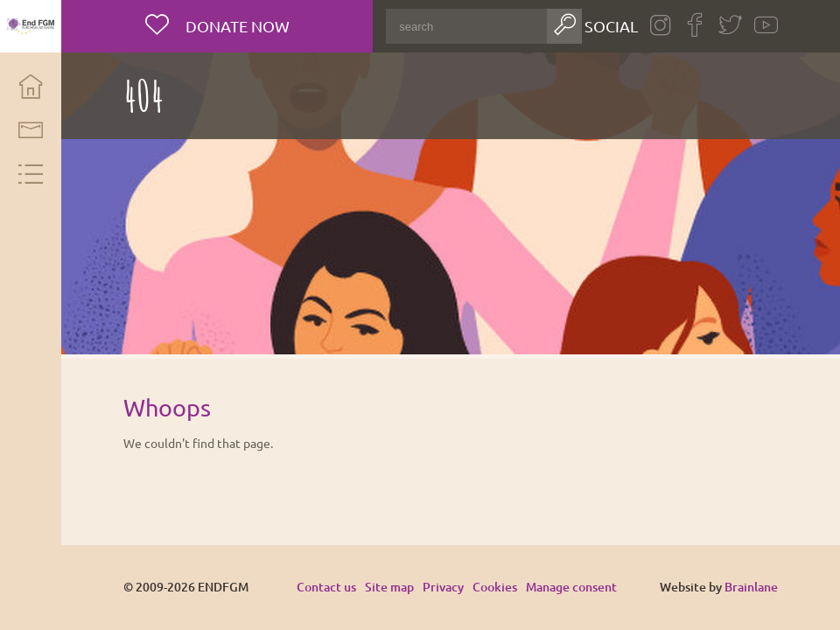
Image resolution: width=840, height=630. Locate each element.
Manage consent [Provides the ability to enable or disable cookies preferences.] (571, 588)
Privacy (443, 587)
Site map (389, 587)
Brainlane (751, 587)
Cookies (495, 587)
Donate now (236, 26)
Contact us (326, 587)
